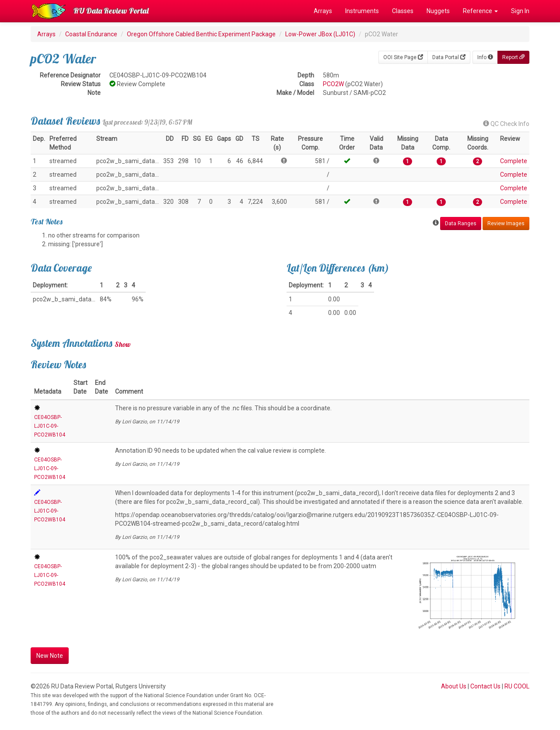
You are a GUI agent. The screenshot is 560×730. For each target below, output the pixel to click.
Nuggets (438, 11)
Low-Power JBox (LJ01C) (320, 34)
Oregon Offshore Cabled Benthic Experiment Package (201, 34)
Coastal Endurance (91, 34)
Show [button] (123, 344)
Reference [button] (480, 11)
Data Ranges (461, 224)
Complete (514, 161)
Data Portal (449, 57)
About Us (454, 686)
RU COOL (517, 686)
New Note (50, 656)
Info (485, 57)
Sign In (520, 11)
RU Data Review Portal (111, 11)
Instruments (362, 11)
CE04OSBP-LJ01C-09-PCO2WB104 (50, 426)
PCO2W (333, 84)
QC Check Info (506, 124)
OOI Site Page (403, 57)
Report (513, 57)
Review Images (506, 224)
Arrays (323, 11)
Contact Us (485, 686)
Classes (403, 11)
